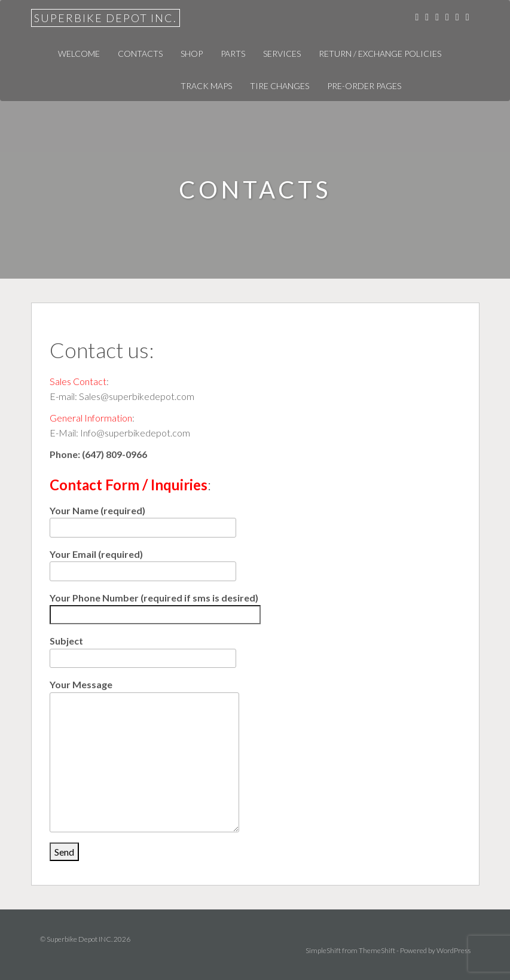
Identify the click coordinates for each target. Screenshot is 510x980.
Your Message (144, 692)
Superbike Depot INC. (106, 18)
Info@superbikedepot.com (135, 433)
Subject (143, 649)
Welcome (79, 54)
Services (282, 54)
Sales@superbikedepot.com (137, 396)
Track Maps (206, 86)
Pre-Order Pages (364, 86)
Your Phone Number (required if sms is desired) (155, 606)
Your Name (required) (143, 519)
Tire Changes (280, 86)
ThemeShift (377, 950)
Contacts (140, 54)
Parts (233, 54)
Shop (192, 54)
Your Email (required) (143, 562)
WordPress (453, 950)
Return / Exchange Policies (380, 54)
